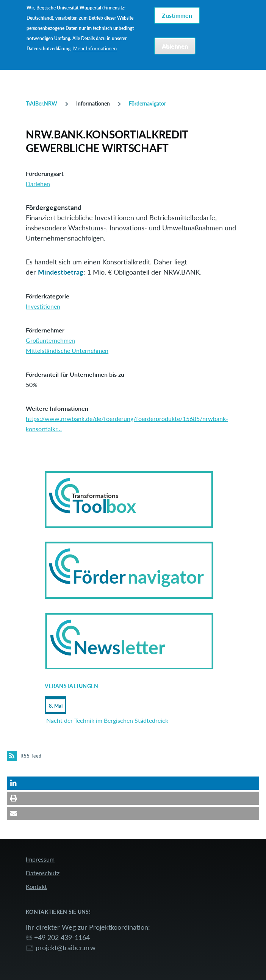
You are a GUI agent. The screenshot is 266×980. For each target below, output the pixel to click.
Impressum (40, 859)
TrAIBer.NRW (41, 103)
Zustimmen (177, 13)
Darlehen (38, 184)
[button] (133, 783)
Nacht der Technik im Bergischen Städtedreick (107, 720)
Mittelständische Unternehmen (67, 350)
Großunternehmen (50, 340)
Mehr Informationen (95, 46)
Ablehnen (175, 44)
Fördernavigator (147, 103)
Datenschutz (43, 873)
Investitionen (43, 306)
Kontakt (36, 886)
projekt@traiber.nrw (66, 947)
